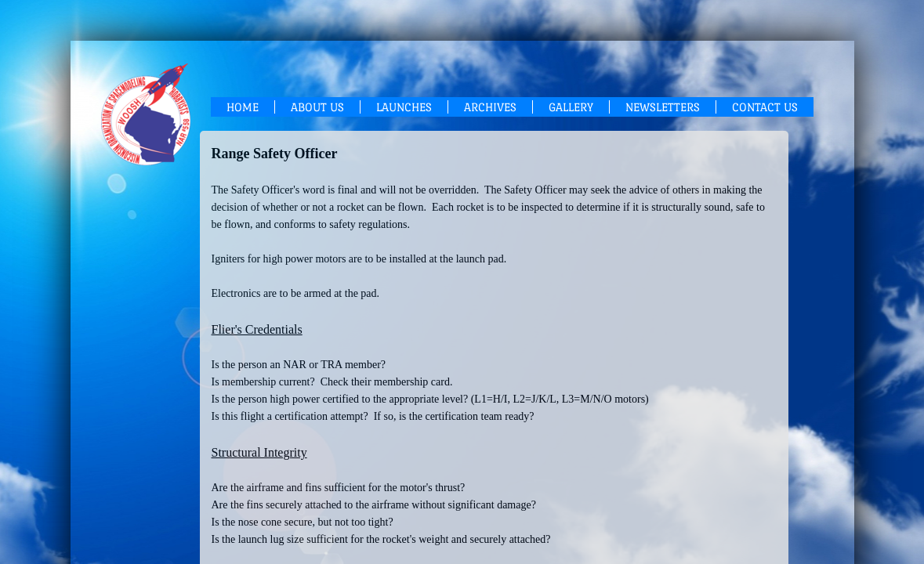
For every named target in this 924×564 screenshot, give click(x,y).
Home (243, 107)
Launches (404, 107)
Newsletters (663, 107)
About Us (317, 107)
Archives (490, 107)
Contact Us (765, 107)
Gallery (571, 107)
